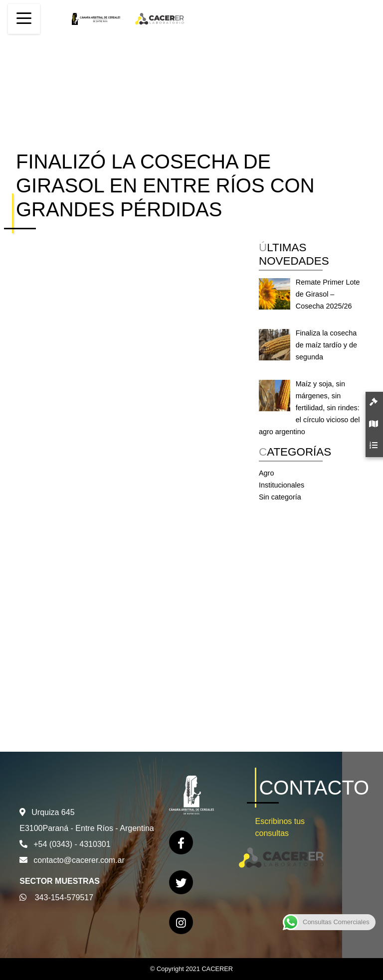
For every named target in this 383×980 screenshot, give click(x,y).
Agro (266, 473)
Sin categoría (280, 497)
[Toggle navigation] (24, 19)
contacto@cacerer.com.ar (79, 860)
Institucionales (282, 485)
